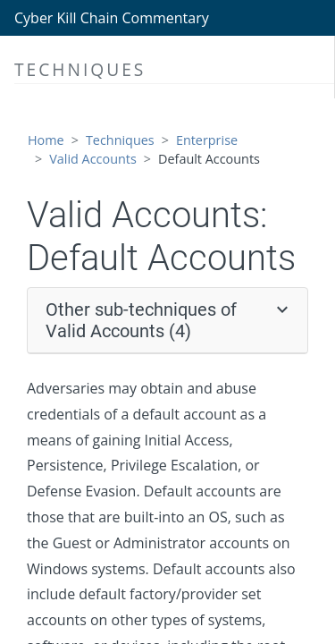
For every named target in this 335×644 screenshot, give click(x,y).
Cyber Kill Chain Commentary (112, 18)
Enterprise (207, 140)
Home (46, 140)
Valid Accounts (93, 159)
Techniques (120, 140)
